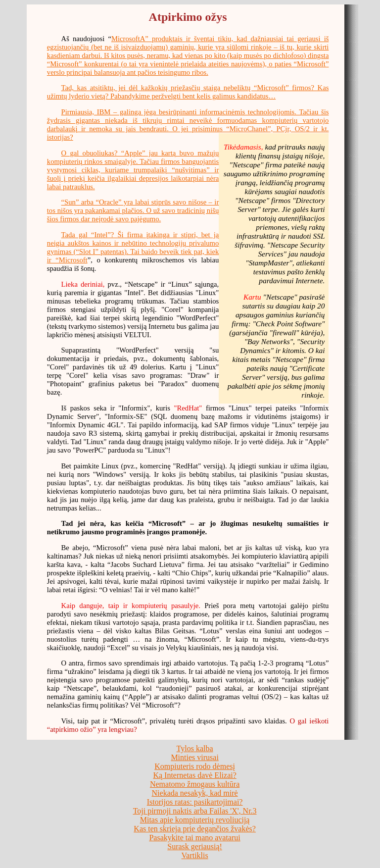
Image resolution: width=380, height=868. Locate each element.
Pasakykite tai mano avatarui (194, 838)
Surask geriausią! (195, 846)
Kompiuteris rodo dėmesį (195, 766)
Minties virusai (194, 757)
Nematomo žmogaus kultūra (195, 784)
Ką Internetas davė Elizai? (194, 775)
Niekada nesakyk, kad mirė (195, 793)
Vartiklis (195, 855)
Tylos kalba (195, 748)
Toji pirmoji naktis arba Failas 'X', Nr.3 (195, 811)
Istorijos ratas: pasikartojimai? (195, 802)
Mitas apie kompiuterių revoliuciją (195, 820)
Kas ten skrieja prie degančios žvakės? (195, 829)
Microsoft (73, 260)
